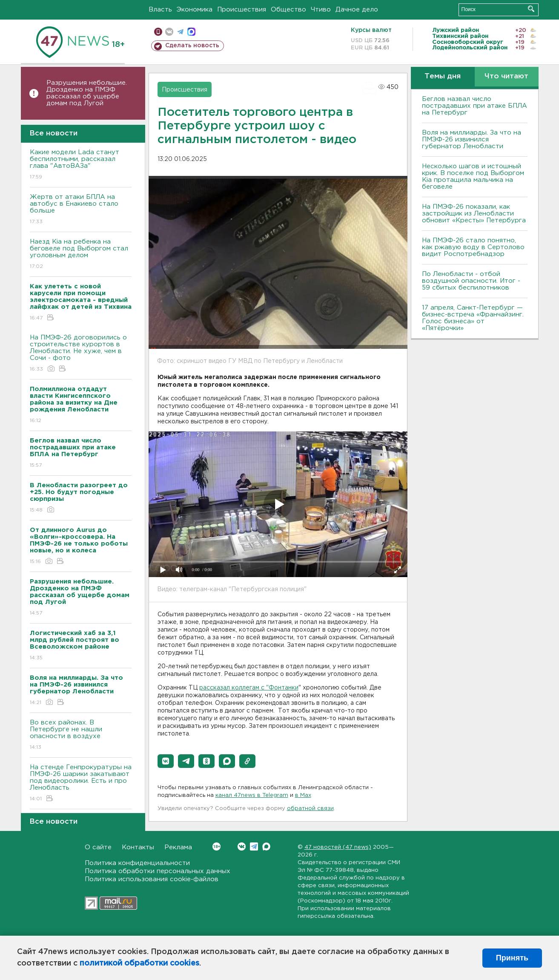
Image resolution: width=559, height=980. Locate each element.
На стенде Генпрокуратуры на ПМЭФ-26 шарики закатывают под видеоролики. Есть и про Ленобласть (81, 783)
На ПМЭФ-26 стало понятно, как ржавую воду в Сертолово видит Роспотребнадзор (473, 247)
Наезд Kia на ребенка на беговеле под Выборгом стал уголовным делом (81, 254)
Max (266, 846)
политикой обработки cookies (139, 963)
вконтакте (169, 32)
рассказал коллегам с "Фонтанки (249, 688)
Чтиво (321, 10)
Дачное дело (357, 10)
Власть (160, 10)
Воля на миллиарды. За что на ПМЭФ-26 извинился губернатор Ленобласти (472, 139)
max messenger (191, 32)
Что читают (506, 76)
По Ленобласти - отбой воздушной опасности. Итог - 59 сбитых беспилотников (471, 281)
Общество (288, 10)
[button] (166, 761)
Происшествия (242, 10)
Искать (531, 9)
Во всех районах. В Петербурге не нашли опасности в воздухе (81, 735)
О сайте (98, 847)
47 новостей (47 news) (338, 847)
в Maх (303, 795)
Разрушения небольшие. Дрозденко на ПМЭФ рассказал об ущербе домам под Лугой (87, 93)
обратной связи (310, 809)
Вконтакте (216, 846)
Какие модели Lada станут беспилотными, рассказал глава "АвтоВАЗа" (81, 165)
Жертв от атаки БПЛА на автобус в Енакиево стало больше (81, 210)
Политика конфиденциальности (137, 863)
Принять (512, 958)
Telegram (254, 846)
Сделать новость (192, 46)
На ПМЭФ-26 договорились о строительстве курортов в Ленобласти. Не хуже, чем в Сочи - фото (81, 354)
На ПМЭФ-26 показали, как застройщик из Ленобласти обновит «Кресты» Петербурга (474, 214)
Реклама (178, 847)
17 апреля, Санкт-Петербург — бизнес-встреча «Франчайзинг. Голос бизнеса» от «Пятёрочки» (473, 318)
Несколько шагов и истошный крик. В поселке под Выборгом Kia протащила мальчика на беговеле (473, 177)
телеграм (180, 32)
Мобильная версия (158, 32)
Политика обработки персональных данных (158, 871)
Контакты (138, 847)
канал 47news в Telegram (252, 795)
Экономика (195, 10)
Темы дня (443, 76)
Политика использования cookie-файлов (152, 879)
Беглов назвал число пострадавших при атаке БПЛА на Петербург (474, 106)
